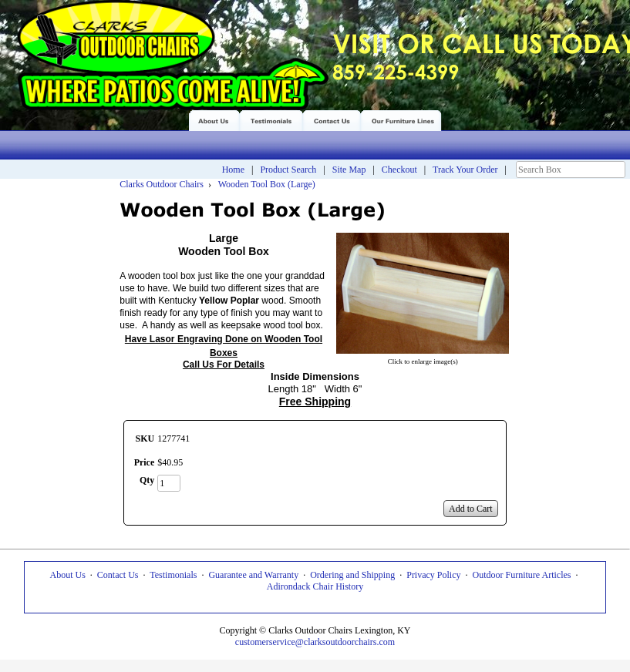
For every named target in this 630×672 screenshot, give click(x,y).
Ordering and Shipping (352, 575)
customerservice (265, 642)
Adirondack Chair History (315, 586)
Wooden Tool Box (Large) (266, 184)
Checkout (399, 170)
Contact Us (118, 575)
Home (233, 170)
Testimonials (173, 575)
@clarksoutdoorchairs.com (345, 642)
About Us (67, 575)
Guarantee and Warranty (253, 575)
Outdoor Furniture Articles (522, 575)
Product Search (288, 170)
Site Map (349, 170)
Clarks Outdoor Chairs (162, 184)
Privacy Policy (433, 575)
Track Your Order (465, 170)
